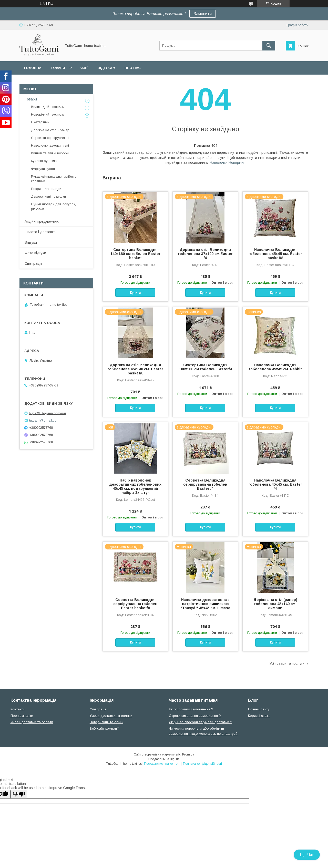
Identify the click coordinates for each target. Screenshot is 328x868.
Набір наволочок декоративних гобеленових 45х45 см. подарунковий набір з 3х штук (135, 486)
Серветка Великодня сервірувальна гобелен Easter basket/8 (135, 604)
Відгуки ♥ (106, 68)
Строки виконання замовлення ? (195, 716)
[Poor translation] (19, 794)
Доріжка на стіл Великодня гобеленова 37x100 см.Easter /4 (205, 254)
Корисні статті (259, 716)
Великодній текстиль (48, 107)
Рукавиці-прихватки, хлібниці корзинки (54, 179)
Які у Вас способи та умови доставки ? (201, 722)
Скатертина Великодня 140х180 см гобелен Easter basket (135, 254)
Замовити (203, 14)
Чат (307, 855)
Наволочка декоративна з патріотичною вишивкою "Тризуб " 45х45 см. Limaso (205, 604)
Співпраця (33, 263)
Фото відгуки (35, 253)
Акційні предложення (43, 221)
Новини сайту (259, 709)
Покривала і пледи (46, 189)
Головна (33, 68)
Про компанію (22, 716)
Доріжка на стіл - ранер (50, 130)
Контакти (18, 709)
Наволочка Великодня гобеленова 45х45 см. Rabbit (275, 367)
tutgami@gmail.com (44, 420)
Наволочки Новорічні (227, 162)
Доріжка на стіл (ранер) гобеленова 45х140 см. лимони (275, 604)
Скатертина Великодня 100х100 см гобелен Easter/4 (205, 367)
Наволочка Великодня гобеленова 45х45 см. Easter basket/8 (275, 254)
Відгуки (31, 242)
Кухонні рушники (44, 161)
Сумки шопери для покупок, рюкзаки (53, 206)
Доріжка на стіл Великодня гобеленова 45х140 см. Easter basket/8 (135, 369)
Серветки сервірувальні (50, 138)
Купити (135, 293)
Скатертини (40, 122)
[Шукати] (269, 46)
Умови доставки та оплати (32, 722)
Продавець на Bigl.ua (164, 759)
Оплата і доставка (40, 232)
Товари (58, 68)
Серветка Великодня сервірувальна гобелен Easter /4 (205, 484)
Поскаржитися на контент (162, 764)
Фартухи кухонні (44, 169)
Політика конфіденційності (202, 764)
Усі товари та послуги (287, 663)
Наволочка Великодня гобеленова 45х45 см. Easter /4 (275, 484)
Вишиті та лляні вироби (50, 153)
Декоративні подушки (48, 196)
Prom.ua (188, 754)
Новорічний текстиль (48, 114)
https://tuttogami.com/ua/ (48, 413)
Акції (84, 68)
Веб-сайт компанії (104, 728)
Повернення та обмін (106, 722)
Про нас (133, 68)
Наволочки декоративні (50, 145)
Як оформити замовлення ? (191, 709)
